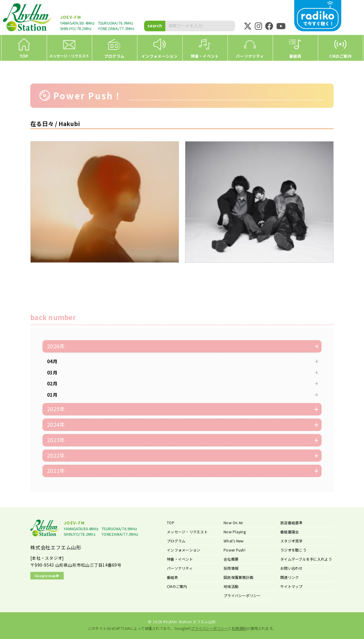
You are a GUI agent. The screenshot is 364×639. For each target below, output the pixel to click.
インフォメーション (184, 550)
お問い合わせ (292, 568)
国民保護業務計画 (238, 577)
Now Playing (235, 532)
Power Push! (234, 550)
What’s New (234, 541)
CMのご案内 (177, 586)
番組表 (172, 577)
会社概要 (231, 559)
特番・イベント (180, 559)
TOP (171, 523)
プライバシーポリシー (242, 595)
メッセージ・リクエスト (187, 532)
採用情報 (231, 568)
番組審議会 (290, 532)
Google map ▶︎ (47, 576)
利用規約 (239, 628)
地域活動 (231, 586)
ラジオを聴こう (293, 550)
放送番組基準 (292, 523)
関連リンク (290, 577)
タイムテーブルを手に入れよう (306, 559)
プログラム (176, 541)
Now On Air (233, 523)
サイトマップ (292, 586)
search (155, 26)
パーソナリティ (180, 568)
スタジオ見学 (292, 541)
